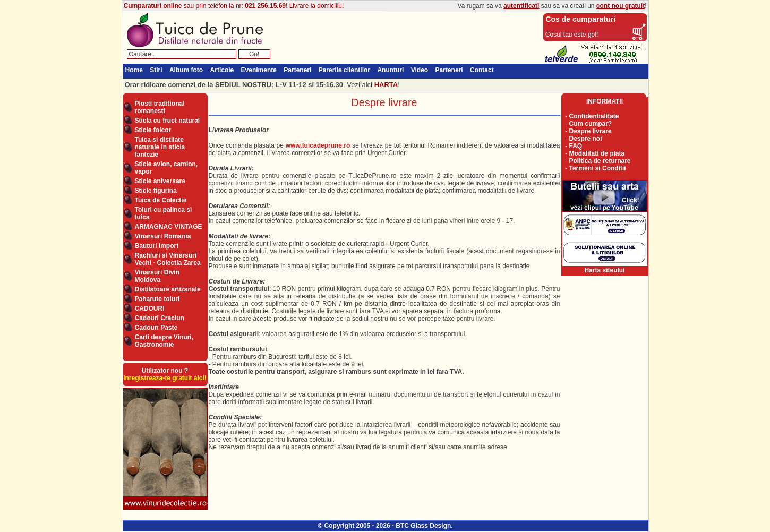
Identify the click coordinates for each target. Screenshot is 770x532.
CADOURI (150, 308)
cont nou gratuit (621, 6)
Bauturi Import (157, 246)
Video (420, 70)
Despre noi (586, 139)
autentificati (521, 6)
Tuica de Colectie (161, 200)
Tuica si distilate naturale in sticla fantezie (160, 147)
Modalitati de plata (597, 153)
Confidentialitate (594, 116)
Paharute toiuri (157, 299)
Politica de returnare (600, 161)
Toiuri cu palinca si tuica (164, 213)
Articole (222, 70)
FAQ (576, 146)
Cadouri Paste (156, 328)
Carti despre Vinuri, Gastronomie (164, 341)
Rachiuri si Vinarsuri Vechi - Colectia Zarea (168, 259)
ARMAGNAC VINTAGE (169, 227)
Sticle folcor (153, 130)
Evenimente (259, 70)
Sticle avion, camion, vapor (166, 168)
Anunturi (390, 70)
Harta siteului (604, 270)
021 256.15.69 (265, 6)
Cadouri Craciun (160, 318)
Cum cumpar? (591, 124)
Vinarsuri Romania (163, 236)
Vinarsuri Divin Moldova (157, 276)
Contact (482, 70)
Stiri (156, 70)
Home (134, 70)
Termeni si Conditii (598, 168)
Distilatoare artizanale (168, 289)
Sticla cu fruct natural (168, 121)
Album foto (186, 70)
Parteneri (297, 70)
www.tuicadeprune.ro (318, 145)
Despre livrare (591, 131)
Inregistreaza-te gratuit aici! (165, 378)
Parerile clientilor (344, 70)
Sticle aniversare (160, 181)
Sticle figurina (156, 191)
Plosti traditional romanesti (160, 107)
